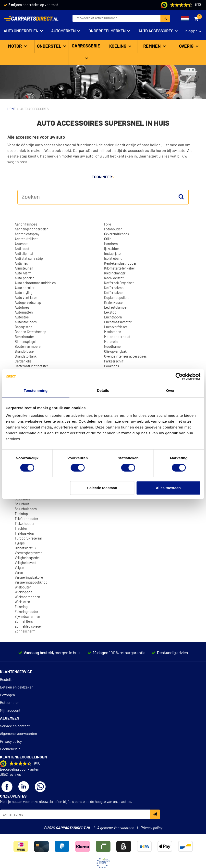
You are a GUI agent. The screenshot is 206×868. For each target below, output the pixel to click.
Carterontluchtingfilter (31, 366)
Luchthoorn (113, 317)
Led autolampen (116, 308)
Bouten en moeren (29, 347)
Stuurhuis (22, 504)
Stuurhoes (23, 499)
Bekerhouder (24, 337)
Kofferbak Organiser (119, 283)
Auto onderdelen (21, 31)
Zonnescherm (25, 631)
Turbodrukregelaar (28, 539)
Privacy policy (11, 742)
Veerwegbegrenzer (28, 553)
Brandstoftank (26, 357)
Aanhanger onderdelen (32, 229)
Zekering (21, 607)
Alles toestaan (168, 488)
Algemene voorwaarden (18, 734)
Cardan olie (23, 361)
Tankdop (21, 514)
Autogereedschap (28, 303)
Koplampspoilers (117, 298)
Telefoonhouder (26, 519)
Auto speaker (25, 288)
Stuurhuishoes (26, 509)
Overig (187, 46)
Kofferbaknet (114, 293)
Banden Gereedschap (30, 332)
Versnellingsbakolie (29, 578)
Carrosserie (86, 46)
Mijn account (10, 711)
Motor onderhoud (117, 337)
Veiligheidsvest (26, 563)
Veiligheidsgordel (27, 558)
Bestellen (7, 680)
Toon (103, 177)
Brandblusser (25, 352)
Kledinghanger (115, 273)
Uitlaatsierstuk (25, 548)
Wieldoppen (24, 592)
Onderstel (50, 46)
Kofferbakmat (114, 288)
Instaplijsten (113, 254)
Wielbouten (23, 587)
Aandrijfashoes (26, 225)
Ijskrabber (112, 249)
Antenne (21, 244)
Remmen (152, 46)
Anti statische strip (29, 259)
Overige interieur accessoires (125, 357)
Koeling (118, 46)
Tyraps (20, 543)
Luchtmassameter (118, 322)
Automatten (24, 313)
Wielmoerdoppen (27, 597)
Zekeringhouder (26, 612)
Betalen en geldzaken (17, 687)
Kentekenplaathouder (120, 264)
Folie (108, 225)
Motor (15, 46)
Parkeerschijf (114, 361)
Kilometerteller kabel (119, 269)
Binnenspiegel (25, 342)
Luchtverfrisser (116, 327)
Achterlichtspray (27, 234)
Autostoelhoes (26, 322)
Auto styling (24, 293)
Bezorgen (7, 695)
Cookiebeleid (10, 749)
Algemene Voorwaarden (116, 828)
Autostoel (22, 317)
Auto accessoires (156, 31)
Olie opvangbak (115, 352)
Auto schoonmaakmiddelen (35, 283)
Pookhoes (112, 366)
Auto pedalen (25, 278)
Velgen (19, 568)
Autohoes (22, 308)
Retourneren (10, 703)
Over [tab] (170, 390)
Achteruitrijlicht (26, 239)
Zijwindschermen (27, 617)
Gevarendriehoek (117, 234)
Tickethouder (25, 524)
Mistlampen (113, 332)
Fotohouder (113, 229)
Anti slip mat (24, 254)
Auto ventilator (26, 298)
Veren (19, 573)
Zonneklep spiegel (28, 627)
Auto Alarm (23, 273)
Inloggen (191, 31)
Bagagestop (24, 327)
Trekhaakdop (24, 534)
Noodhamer (113, 347)
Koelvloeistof (114, 278)
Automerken (63, 31)
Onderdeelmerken (107, 31)
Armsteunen (24, 269)
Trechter (21, 529)
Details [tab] (103, 390)
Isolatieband (113, 259)
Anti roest (22, 249)
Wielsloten (22, 602)
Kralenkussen (114, 303)
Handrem (111, 244)
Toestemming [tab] (36, 390)
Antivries (21, 264)
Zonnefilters (24, 622)
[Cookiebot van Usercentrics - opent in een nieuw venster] (179, 376)
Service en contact (15, 726)
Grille (108, 239)
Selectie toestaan (102, 488)
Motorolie (111, 342)
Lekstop (110, 313)
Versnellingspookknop (31, 583)
